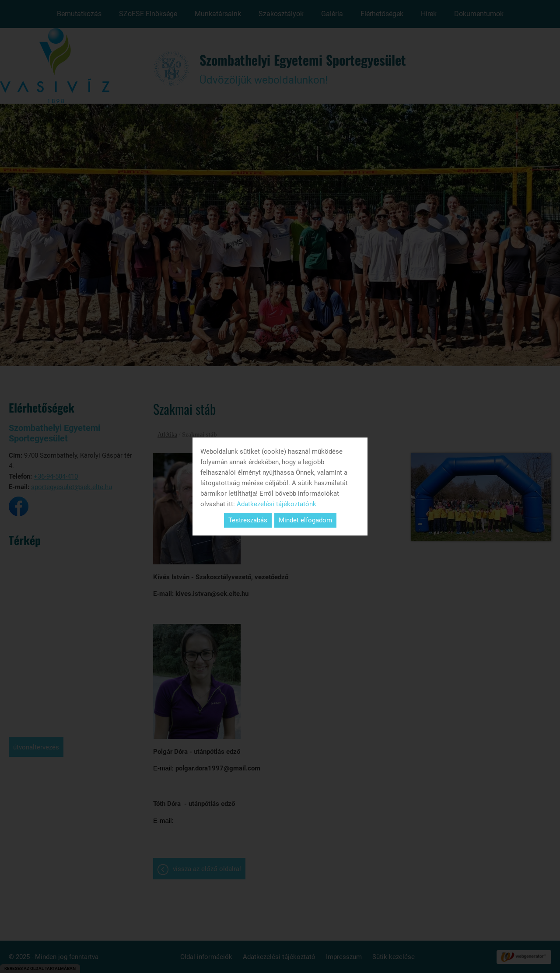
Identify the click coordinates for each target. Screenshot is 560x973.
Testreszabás (248, 520)
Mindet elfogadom (305, 520)
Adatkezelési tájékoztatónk (276, 504)
